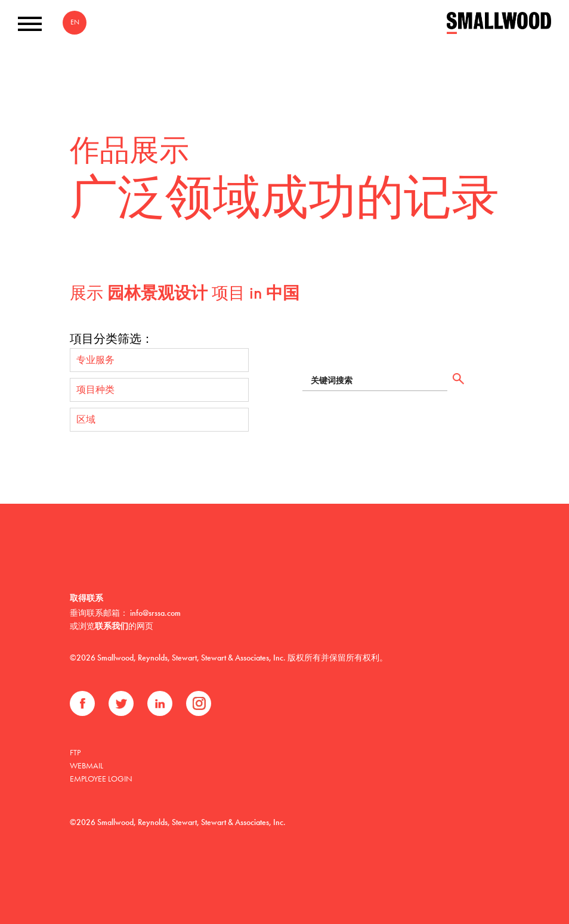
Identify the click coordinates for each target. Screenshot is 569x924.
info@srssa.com (155, 613)
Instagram (199, 703)
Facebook (82, 703)
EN (75, 22)
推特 (121, 703)
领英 (160, 703)
